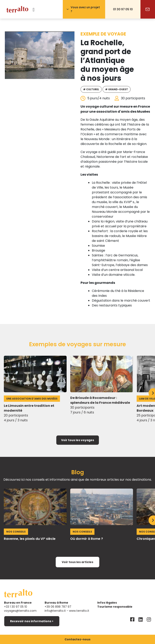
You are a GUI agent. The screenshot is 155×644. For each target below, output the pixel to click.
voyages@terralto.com (20, 611)
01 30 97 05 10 (123, 9)
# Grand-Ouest (117, 89)
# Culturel (91, 89)
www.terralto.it (79, 611)
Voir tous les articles (77, 562)
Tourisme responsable (115, 607)
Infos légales (107, 603)
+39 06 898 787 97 (58, 607)
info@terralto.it (55, 611)
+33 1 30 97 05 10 (16, 607)
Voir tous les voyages (78, 440)
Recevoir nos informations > (32, 621)
